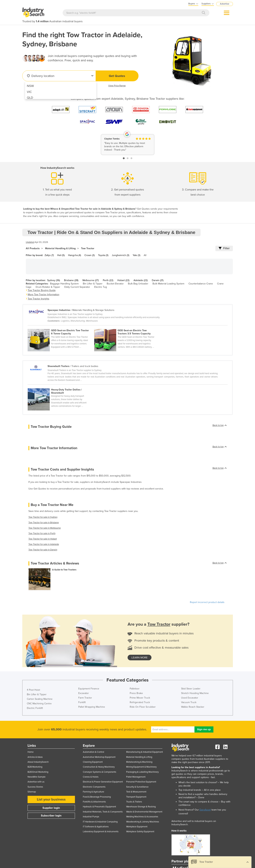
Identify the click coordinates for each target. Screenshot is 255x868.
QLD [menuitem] (30, 98)
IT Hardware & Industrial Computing (100, 822)
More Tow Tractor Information (44, 295)
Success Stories (35, 787)
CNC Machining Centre (39, 704)
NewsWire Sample (37, 777)
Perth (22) (108, 280)
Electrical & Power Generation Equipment (103, 782)
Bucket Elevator (115, 284)
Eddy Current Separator (77, 287)
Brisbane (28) (71, 280)
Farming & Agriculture (93, 792)
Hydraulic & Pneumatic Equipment (99, 807)
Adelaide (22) (141, 280)
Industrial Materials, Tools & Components (103, 812)
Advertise (225, 4)
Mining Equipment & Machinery (141, 767)
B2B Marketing (35, 767)
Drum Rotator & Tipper (48, 287)
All (145, 255)
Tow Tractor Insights (39, 299)
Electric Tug (101, 287)
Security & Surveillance (137, 787)
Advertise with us (36, 782)
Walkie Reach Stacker (193, 707)
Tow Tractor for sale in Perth (42, 533)
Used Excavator (190, 698)
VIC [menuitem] (29, 92)
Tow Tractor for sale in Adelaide (44, 544)
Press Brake (136, 693)
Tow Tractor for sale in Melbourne (45, 528)
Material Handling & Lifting (60, 248)
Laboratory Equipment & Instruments (101, 832)
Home (31, 752)
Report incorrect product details (207, 602)
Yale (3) (136, 255)
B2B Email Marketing (38, 772)
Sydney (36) (54, 280)
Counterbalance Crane (201, 284)
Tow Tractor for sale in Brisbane (44, 523)
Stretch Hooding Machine (195, 693)
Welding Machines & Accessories (142, 817)
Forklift (82, 702)
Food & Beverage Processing (97, 797)
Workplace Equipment (137, 827)
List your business (51, 799)
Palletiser (135, 689)
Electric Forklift (35, 708)
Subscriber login (51, 816)
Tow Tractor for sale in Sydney (43, 517)
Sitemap (32, 792)
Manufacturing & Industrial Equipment (145, 752)
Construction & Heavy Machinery (99, 767)
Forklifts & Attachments (94, 802)
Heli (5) (61, 255)
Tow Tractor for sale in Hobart (43, 539)
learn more (140, 658)
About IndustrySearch (38, 762)
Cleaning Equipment (93, 762)
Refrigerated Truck (140, 702)
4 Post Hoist (33, 690)
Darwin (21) (158, 280)
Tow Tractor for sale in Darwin (43, 550)
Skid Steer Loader (191, 689)
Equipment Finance (89, 689)
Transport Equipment (136, 797)
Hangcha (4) (74, 255)
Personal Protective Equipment (141, 782)
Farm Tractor (85, 698)
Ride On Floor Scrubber (143, 707)
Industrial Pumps (91, 817)
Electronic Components (94, 787)
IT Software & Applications (96, 827)
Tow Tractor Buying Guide (42, 290)
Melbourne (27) (91, 280)
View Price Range (117, 86)
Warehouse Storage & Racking (141, 807)
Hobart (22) (123, 280)
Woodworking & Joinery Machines (143, 822)
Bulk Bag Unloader (138, 284)
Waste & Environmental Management (144, 812)
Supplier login (51, 808)
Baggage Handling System (64, 284)
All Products (33, 248)
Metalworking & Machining (139, 762)
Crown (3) (90, 255)
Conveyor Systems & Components (100, 772)
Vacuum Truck (189, 702)
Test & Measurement (136, 792)
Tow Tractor (88, 248)
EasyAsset (205, 810)
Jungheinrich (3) (120, 255)
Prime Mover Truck (140, 698)
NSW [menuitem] (30, 86)
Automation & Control (93, 752)
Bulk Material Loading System (168, 284)
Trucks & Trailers (134, 802)
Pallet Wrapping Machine (92, 707)
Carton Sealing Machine (40, 699)
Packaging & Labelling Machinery (142, 772)
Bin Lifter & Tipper (93, 284)
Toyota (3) (103, 255)
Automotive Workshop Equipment (99, 757)
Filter (224, 248)
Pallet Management (136, 777)
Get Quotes (117, 76)
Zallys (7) (49, 255)
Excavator (84, 693)
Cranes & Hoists (91, 777)
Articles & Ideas (35, 757)
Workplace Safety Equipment (140, 832)
